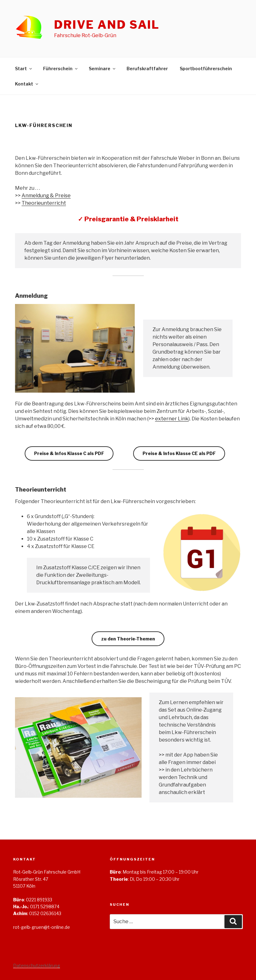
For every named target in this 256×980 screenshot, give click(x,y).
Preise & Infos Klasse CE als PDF (179, 453)
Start (24, 69)
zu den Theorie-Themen (128, 639)
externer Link (172, 419)
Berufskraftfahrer (147, 69)
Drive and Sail (107, 25)
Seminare (103, 69)
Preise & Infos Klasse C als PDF (69, 453)
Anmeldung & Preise (46, 196)
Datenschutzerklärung (37, 965)
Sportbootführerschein (206, 69)
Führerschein (61, 69)
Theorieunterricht (44, 203)
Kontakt (27, 84)
